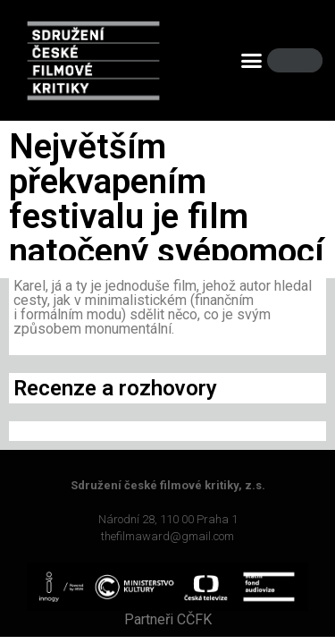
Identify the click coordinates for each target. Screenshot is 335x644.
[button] (251, 61)
